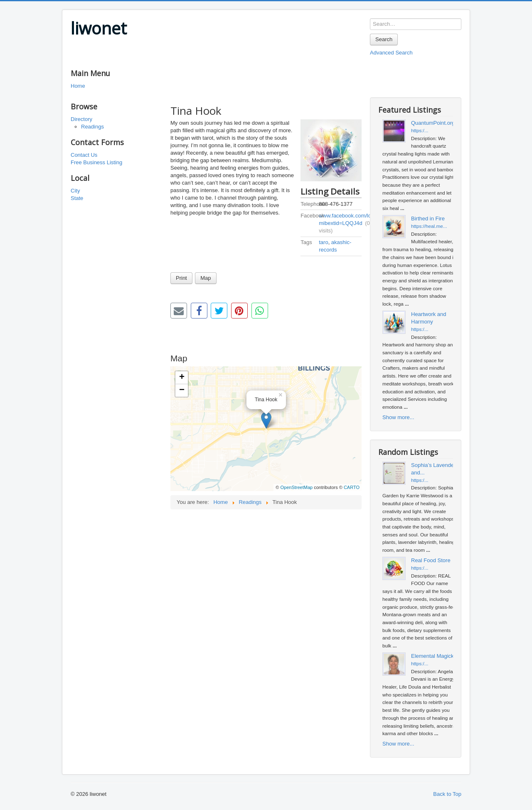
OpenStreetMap (296, 487)
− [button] (182, 390)
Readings (92, 127)
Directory (81, 119)
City (75, 191)
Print (181, 278)
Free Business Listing (96, 162)
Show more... (398, 417)
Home (78, 86)
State (77, 198)
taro (323, 242)
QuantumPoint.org (433, 123)
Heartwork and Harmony (429, 318)
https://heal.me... (429, 226)
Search (384, 39)
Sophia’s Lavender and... (433, 469)
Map (206, 278)
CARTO (352, 487)
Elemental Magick (432, 656)
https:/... (420, 130)
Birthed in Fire (428, 219)
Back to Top (447, 794)
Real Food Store (431, 560)
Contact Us (84, 155)
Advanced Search (391, 53)
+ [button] (182, 378)
